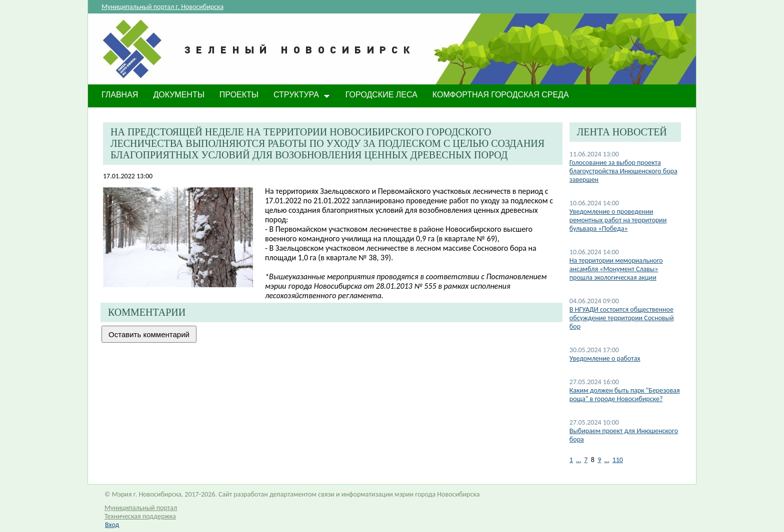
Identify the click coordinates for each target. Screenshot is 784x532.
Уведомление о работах (605, 358)
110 (618, 460)
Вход (112, 525)
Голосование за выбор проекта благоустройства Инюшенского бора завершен (623, 171)
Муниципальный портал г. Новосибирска (162, 7)
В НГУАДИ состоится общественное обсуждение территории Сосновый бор (622, 318)
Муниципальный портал (141, 508)
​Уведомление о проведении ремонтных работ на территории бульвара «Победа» (618, 220)
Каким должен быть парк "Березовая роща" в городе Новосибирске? (625, 395)
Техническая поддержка (140, 516)
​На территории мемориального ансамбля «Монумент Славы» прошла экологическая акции (616, 269)
